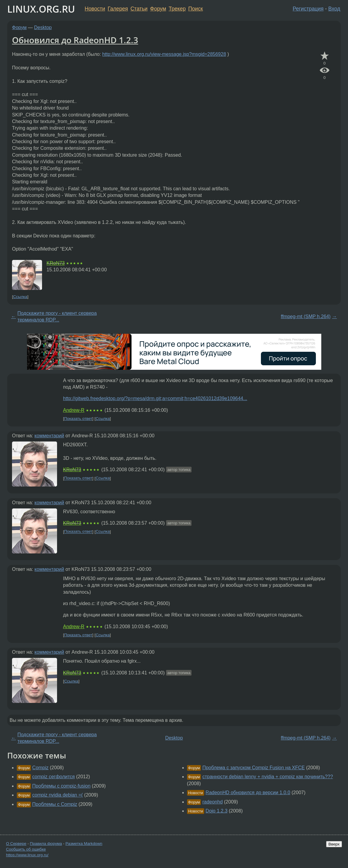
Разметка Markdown (84, 844)
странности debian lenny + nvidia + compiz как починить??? (268, 777)
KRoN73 (56, 263)
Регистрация (308, 9)
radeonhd (213, 802)
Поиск (196, 9)
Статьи (139, 9)
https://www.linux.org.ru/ (27, 855)
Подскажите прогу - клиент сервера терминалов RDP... (57, 316)
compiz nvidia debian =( (57, 795)
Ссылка (20, 297)
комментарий (49, 436)
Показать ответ (78, 419)
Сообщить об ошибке (26, 849)
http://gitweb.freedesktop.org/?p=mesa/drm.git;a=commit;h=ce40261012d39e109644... (155, 398)
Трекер (177, 9)
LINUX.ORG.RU (41, 9)
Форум (158, 9)
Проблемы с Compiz (55, 804)
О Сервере (16, 844)
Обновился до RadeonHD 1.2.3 (75, 40)
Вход (334, 9)
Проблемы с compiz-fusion (61, 786)
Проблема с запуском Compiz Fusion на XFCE (254, 768)
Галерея (118, 9)
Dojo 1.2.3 (217, 811)
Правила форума (46, 844)
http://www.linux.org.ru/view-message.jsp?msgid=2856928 (164, 54)
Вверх (334, 844)
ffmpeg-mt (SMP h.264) (306, 316)
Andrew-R (74, 410)
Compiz (40, 768)
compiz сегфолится (53, 777)
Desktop (43, 27)
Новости (95, 9)
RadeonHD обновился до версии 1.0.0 (248, 793)
